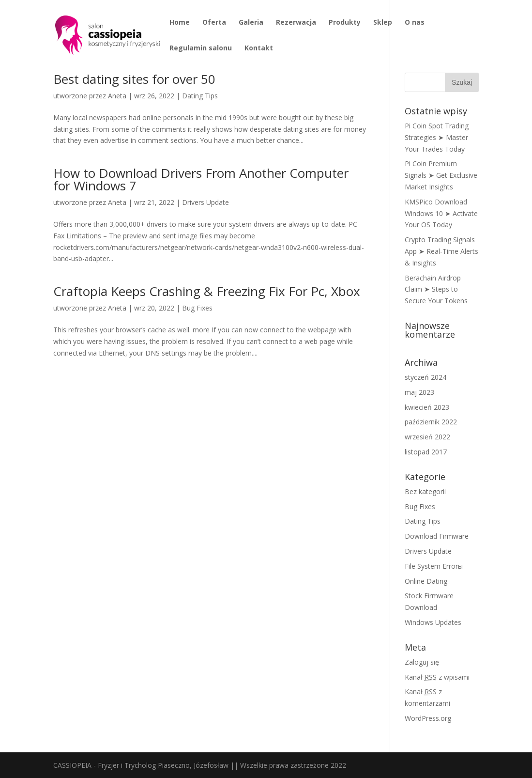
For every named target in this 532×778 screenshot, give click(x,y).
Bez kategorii (425, 491)
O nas (415, 23)
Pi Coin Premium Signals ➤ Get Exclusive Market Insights (441, 175)
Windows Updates (433, 622)
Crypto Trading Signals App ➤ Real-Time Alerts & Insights (441, 251)
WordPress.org (428, 718)
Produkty (345, 23)
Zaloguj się (422, 662)
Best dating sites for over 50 (134, 79)
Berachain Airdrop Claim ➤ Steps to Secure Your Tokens (436, 289)
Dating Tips (200, 96)
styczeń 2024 (426, 377)
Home (180, 23)
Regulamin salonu (201, 48)
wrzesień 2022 (427, 437)
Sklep (383, 23)
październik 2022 (431, 422)
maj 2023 (419, 392)
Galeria (251, 23)
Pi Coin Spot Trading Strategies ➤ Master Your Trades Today (437, 137)
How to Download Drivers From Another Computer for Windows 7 (201, 179)
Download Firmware (437, 536)
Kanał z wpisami (437, 677)
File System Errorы (434, 566)
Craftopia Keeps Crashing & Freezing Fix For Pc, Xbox (207, 291)
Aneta (117, 96)
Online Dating (426, 581)
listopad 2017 (426, 452)
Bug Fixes (197, 308)
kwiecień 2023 (427, 407)
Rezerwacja (296, 23)
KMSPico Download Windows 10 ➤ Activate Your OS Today (441, 213)
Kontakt (259, 48)
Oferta (214, 23)
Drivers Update (205, 202)
